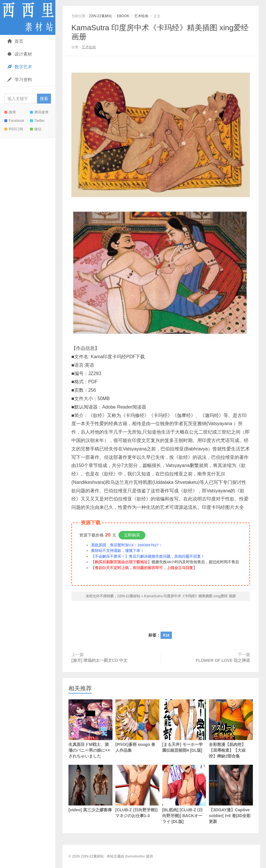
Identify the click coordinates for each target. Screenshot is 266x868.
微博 (10, 112)
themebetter (135, 856)
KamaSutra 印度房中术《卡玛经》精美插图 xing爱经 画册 (190, 596)
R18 (166, 635)
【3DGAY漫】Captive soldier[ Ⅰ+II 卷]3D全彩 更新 (231, 794)
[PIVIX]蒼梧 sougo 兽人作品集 (137, 726)
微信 (36, 129)
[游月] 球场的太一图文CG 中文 (99, 660)
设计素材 (20, 54)
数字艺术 (20, 67)
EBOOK (123, 16)
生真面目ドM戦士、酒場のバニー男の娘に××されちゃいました (90, 729)
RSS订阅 (14, 129)
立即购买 (132, 535)
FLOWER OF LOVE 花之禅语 (223, 660)
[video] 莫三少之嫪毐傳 (90, 788)
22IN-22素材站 (28, 17)
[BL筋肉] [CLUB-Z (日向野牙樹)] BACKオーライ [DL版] (184, 794)
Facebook (14, 121)
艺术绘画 (141, 16)
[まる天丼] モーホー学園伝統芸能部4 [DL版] (184, 726)
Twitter (37, 121)
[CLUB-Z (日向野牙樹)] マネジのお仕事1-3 (137, 791)
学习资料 (20, 80)
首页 (15, 41)
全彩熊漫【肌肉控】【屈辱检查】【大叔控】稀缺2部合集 (231, 729)
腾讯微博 (39, 112)
